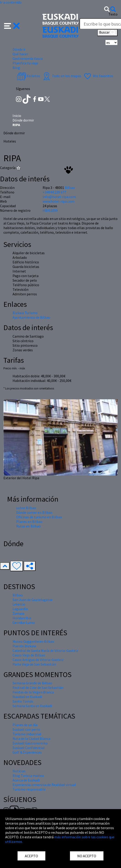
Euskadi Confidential (29, 748)
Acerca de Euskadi (26, 780)
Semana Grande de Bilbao (32, 683)
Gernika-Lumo (24, 622)
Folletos (28, 76)
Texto (113, 14)
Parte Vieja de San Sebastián (34, 664)
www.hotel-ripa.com (58, 201)
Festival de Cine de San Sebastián (38, 688)
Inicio (17, 116)
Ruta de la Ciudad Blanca (31, 738)
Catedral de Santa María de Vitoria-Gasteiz (45, 651)
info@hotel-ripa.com (59, 197)
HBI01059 (50, 210)
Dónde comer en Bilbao (34, 512)
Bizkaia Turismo (25, 313)
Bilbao (70, 188)
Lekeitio (19, 604)
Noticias (19, 771)
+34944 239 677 (54, 192)
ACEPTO (31, 856)
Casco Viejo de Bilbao (29, 655)
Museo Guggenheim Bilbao (33, 641)
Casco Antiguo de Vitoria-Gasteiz (38, 660)
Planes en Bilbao (29, 521)
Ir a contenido (11, 2)
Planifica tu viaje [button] (25, 63)
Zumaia (18, 613)
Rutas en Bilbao (28, 526)
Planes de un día (25, 725)
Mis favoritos (98, 76)
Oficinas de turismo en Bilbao (39, 517)
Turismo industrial (27, 734)
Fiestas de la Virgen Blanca (33, 692)
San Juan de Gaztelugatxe (33, 600)
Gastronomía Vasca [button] (28, 58)
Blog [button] (16, 68)
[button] (12, 25)
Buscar (107, 33)
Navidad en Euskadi (27, 697)
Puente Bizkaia (24, 646)
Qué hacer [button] (20, 54)
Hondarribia (22, 618)
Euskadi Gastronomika (30, 743)
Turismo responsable (29, 789)
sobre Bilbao (26, 508)
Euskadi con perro (26, 729)
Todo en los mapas (62, 76)
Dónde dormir (23, 120)
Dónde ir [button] (19, 49)
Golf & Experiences (27, 752)
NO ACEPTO (87, 856)
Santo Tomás (23, 701)
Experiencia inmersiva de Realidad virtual (44, 785)
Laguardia (20, 609)
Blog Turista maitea (28, 775)
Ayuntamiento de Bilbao (31, 317)
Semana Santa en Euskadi (32, 706)
